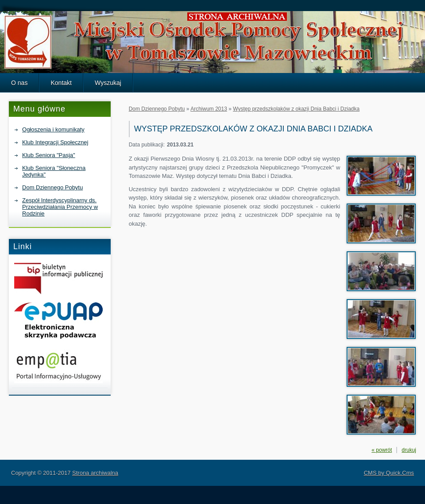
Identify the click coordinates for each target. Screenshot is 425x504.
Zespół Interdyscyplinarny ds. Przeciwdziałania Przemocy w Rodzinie (60, 207)
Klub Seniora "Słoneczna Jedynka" (54, 171)
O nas (19, 83)
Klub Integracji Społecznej (55, 142)
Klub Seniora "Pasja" (49, 155)
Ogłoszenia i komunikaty (53, 129)
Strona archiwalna (95, 473)
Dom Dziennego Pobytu (52, 187)
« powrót (382, 450)
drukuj (409, 450)
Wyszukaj (108, 83)
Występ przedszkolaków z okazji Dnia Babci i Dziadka (296, 109)
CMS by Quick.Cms (389, 473)
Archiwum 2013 (209, 109)
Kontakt (61, 83)
